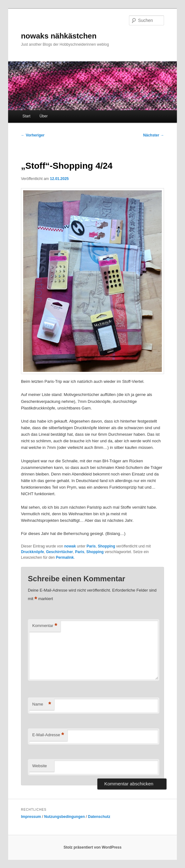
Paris (91, 546)
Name (42, 704)
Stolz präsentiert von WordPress (92, 847)
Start (26, 116)
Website (40, 766)
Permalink (65, 557)
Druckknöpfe (32, 552)
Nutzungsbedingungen (64, 817)
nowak (70, 546)
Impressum (31, 817)
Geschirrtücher (59, 552)
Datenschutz (99, 817)
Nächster (154, 135)
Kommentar (45, 626)
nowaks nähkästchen (59, 36)
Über (44, 116)
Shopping (106, 546)
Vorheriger (33, 135)
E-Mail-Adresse (48, 735)
